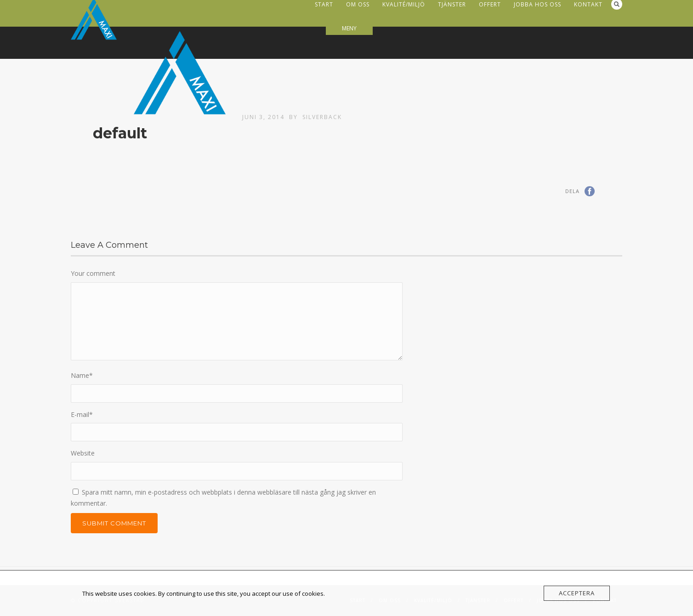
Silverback (322, 117)
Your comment (93, 273)
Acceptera (577, 593)
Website (83, 453)
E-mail (82, 414)
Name (82, 375)
